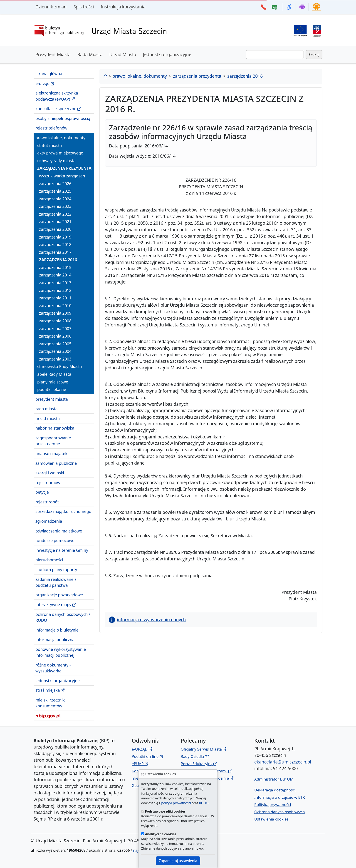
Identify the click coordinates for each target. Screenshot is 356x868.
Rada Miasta (90, 54)
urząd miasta (48, 418)
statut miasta (49, 145)
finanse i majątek (51, 453)
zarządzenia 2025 (55, 191)
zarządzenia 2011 (55, 298)
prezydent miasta (52, 399)
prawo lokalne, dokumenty (60, 138)
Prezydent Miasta (53, 54)
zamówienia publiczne (56, 463)
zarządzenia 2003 (55, 359)
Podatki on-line (147, 756)
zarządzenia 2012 (55, 290)
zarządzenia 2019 (55, 237)
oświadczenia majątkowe (59, 531)
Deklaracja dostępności (275, 790)
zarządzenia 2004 (55, 351)
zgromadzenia (49, 521)
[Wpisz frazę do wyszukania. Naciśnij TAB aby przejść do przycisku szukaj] (275, 55)
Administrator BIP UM (274, 779)
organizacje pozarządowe (59, 595)
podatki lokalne (52, 389)
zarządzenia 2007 (55, 328)
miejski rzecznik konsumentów (50, 703)
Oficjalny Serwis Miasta (204, 749)
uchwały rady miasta (56, 161)
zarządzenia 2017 (55, 252)
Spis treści (84, 7)
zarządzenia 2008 (55, 321)
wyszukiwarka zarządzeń (62, 176)
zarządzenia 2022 (55, 214)
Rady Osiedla (195, 756)
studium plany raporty (56, 570)
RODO (204, 803)
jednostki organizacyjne (58, 681)
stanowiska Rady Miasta (60, 366)
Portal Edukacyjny (199, 764)
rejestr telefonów (51, 128)
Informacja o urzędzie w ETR (280, 797)
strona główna (49, 74)
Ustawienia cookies (271, 819)
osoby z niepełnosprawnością (63, 118)
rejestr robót (47, 502)
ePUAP (140, 764)
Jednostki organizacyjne (167, 54)
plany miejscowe (53, 382)
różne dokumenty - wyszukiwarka (53, 668)
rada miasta (47, 409)
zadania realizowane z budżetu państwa (56, 582)
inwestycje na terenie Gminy (62, 550)
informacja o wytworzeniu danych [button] (147, 620)
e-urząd (45, 83)
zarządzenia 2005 (55, 344)
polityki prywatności (176, 803)
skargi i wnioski (50, 473)
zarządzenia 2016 (58, 260)
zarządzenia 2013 (55, 283)
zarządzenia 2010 (55, 306)
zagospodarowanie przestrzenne (53, 441)
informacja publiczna (55, 639)
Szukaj (314, 55)
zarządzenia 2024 (55, 199)
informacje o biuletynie (57, 630)
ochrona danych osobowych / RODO (63, 617)
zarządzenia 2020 (55, 229)
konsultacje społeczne (58, 109)
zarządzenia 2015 (55, 267)
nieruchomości (49, 560)
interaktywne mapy (56, 605)
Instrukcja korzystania (123, 7)
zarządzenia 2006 (55, 336)
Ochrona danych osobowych (280, 812)
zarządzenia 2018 (55, 244)
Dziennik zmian (51, 7)
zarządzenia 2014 (55, 275)
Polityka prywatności (273, 805)
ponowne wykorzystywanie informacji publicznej (61, 652)
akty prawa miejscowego (60, 153)
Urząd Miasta (123, 54)
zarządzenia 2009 (55, 313)
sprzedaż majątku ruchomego (63, 511)
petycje (42, 492)
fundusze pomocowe (55, 540)
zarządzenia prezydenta (64, 168)
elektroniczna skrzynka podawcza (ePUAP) (57, 96)
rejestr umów (48, 482)
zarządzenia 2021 (55, 221)
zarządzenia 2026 (55, 184)
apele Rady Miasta (54, 374)
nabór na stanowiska (55, 428)
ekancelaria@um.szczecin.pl (283, 762)
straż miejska (50, 690)
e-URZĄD (142, 749)
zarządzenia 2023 (55, 206)
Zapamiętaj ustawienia (178, 861)
